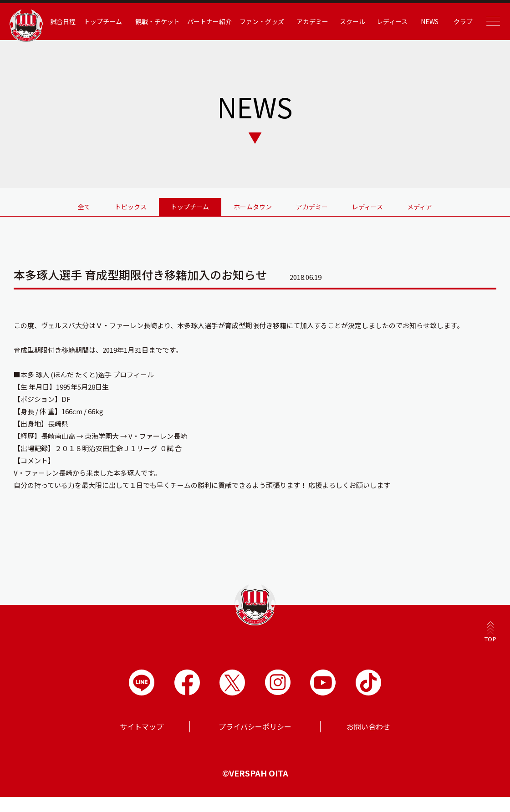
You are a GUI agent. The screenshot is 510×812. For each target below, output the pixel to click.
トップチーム (112, 21)
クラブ (459, 21)
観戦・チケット (165, 21)
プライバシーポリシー (255, 729)
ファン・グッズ (265, 21)
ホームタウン (253, 205)
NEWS (426, 21)
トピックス (112, 205)
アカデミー (314, 21)
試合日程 (73, 21)
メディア (448, 205)
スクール (352, 21)
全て (56, 205)
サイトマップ (142, 729)
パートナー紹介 (215, 26)
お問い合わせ (368, 729)
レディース (390, 21)
